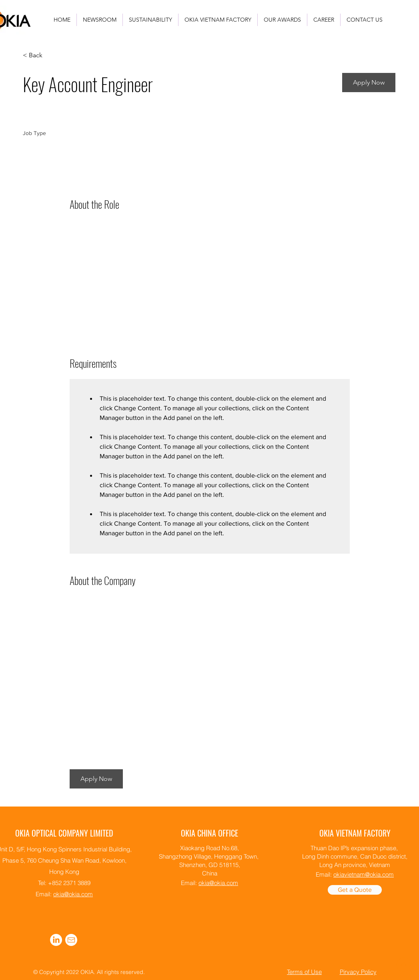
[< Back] (51, 55)
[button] (369, 83)
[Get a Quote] (355, 890)
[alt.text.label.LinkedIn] (56, 940)
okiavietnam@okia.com (364, 874)
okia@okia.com (73, 894)
